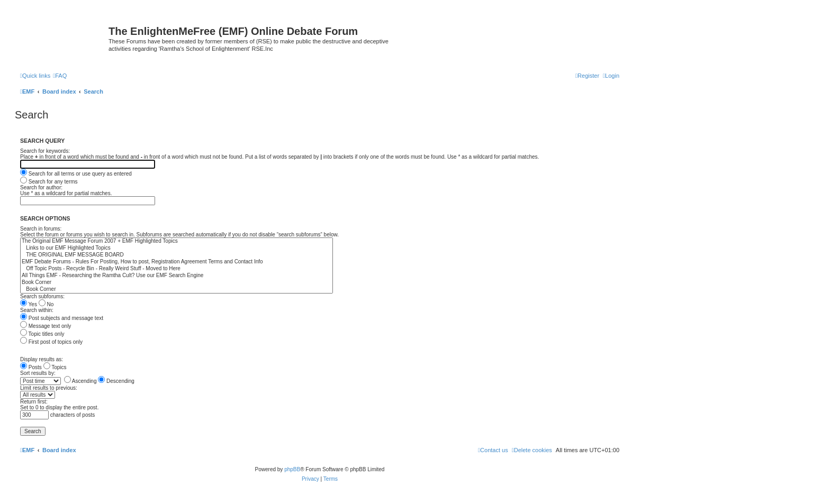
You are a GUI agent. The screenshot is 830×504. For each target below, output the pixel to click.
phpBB (292, 469)
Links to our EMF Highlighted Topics (177, 248)
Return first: (34, 402)
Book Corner (177, 283)
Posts (31, 367)
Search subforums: (42, 296)
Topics (55, 367)
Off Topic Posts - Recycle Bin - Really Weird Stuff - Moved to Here (177, 269)
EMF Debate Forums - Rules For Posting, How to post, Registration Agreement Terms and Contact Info (177, 262)
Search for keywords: (45, 151)
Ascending (80, 381)
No (46, 304)
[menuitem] (60, 76)
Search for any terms (49, 182)
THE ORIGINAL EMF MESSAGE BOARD (177, 255)
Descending (116, 381)
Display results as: (42, 359)
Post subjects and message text (62, 318)
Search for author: (41, 187)
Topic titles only (42, 334)
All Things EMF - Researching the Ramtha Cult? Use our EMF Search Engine (177, 276)
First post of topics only (51, 342)
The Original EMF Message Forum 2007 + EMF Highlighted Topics (177, 241)
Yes (29, 304)
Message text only (46, 326)
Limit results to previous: (49, 388)
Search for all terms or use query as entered (76, 174)
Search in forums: (41, 229)
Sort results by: (38, 373)
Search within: (37, 310)
